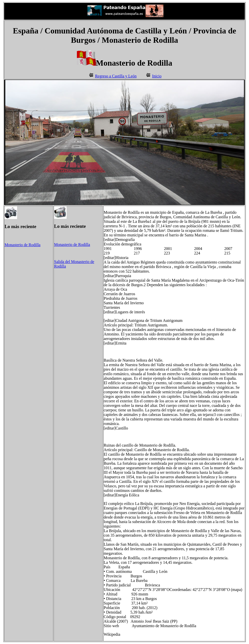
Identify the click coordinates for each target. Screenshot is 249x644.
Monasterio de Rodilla (22, 245)
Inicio (157, 76)
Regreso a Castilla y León (116, 76)
